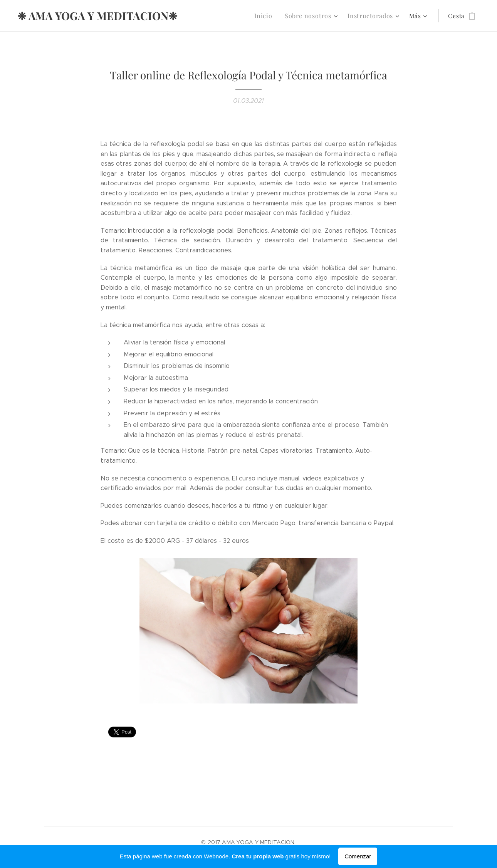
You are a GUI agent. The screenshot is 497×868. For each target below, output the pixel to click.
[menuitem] (271, 16)
